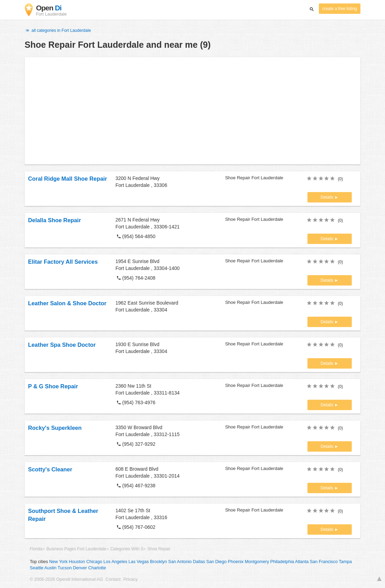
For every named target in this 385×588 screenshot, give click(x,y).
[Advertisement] (192, 111)
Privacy (130, 579)
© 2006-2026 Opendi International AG (66, 579)
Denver (80, 568)
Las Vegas (139, 562)
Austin (50, 568)
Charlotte (97, 568)
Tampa (346, 562)
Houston (77, 562)
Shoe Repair (159, 549)
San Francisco (324, 562)
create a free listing (340, 9)
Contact (113, 579)
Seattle (37, 568)
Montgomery (257, 562)
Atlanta (302, 562)
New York (58, 562)
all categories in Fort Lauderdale (58, 30)
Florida (36, 549)
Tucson (65, 568)
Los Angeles (115, 562)
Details (328, 197)
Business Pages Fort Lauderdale (76, 549)
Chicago (94, 562)
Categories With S (127, 549)
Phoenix (236, 562)
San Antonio (180, 562)
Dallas (199, 562)
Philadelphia (282, 562)
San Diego (217, 562)
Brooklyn (158, 562)
